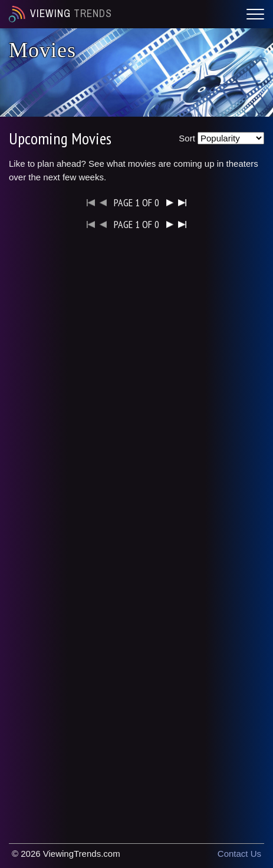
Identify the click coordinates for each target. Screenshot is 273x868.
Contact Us (239, 854)
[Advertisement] (136, 386)
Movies (42, 50)
